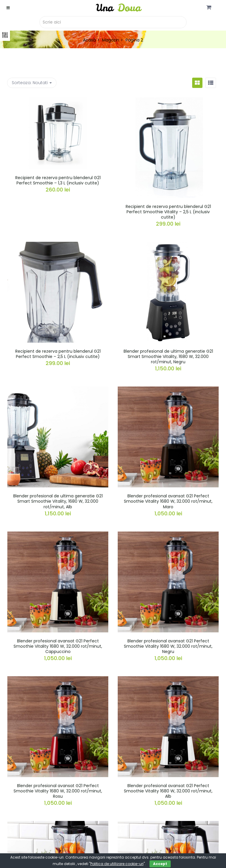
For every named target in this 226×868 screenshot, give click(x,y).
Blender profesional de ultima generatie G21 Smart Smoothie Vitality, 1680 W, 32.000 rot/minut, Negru (168, 356)
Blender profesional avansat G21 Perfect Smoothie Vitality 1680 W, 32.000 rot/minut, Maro (168, 501)
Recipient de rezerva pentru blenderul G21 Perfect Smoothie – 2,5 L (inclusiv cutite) (58, 354)
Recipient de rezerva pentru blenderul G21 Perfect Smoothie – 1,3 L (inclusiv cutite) (58, 180)
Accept (160, 864)
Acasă (89, 40)
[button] (209, 8)
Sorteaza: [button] (32, 83)
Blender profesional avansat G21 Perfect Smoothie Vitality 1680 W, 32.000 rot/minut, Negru (168, 646)
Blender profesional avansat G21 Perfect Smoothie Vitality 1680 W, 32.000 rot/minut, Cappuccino (58, 646)
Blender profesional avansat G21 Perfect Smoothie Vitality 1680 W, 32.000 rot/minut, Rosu (58, 791)
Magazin (111, 40)
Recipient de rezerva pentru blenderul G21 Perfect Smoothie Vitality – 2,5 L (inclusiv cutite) (168, 212)
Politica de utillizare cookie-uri (117, 864)
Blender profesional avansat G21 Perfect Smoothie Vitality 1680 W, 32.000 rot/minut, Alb (168, 791)
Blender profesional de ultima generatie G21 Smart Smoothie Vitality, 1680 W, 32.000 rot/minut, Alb (58, 501)
